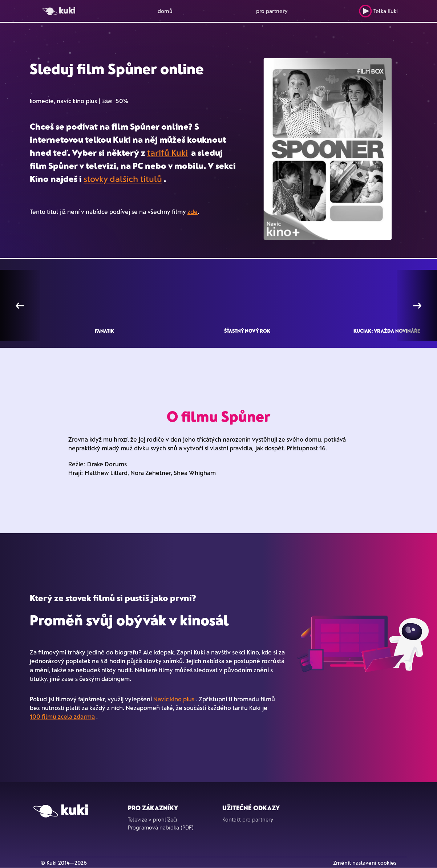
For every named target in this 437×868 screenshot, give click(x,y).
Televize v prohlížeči (153, 819)
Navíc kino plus (174, 699)
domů (165, 11)
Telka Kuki (378, 11)
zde (193, 211)
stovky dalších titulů (123, 179)
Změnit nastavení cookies (365, 863)
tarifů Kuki (167, 152)
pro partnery (272, 11)
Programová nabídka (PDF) (161, 827)
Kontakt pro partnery (248, 819)
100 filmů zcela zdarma (62, 716)
